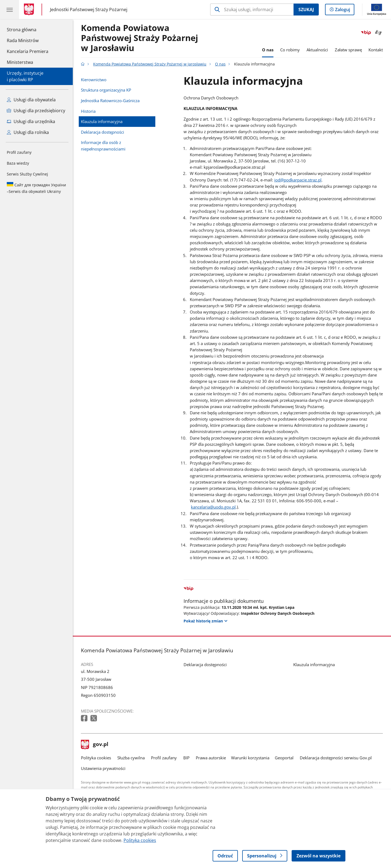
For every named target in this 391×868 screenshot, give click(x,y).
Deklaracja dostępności (103, 132)
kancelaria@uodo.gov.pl (213, 507)
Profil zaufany (19, 152)
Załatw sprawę (348, 50)
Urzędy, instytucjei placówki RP (25, 76)
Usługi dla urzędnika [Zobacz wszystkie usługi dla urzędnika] (31, 121)
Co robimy (290, 50)
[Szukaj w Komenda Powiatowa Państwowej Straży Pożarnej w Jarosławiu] (252, 10)
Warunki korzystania (250, 758)
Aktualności (317, 50)
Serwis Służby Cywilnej (27, 174)
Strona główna (28, 29)
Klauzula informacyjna (102, 121)
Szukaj (306, 10)
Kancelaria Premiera (28, 51)
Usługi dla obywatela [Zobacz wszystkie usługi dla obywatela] (31, 100)
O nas (268, 50)
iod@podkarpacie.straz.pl (298, 180)
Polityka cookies (96, 758)
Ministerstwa (20, 62)
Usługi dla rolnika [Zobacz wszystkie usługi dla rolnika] (28, 132)
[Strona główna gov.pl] (30, 10)
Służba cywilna (131, 758)
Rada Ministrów (23, 40)
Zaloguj (344, 11)
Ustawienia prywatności (103, 768)
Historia (88, 111)
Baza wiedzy (18, 163)
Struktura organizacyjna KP (106, 90)
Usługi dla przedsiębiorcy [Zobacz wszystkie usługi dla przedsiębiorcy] (36, 111)
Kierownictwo (94, 80)
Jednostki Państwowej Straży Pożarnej (89, 10)
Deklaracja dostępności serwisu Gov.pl (336, 758)
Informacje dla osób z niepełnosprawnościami (103, 145)
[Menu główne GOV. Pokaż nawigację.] (10, 10)
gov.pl (95, 745)
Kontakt (376, 50)
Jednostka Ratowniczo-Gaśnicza (110, 101)
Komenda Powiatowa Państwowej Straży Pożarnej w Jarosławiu (139, 38)
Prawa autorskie (211, 758)
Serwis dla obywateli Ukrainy (36, 188)
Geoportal (284, 758)
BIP (186, 758)
